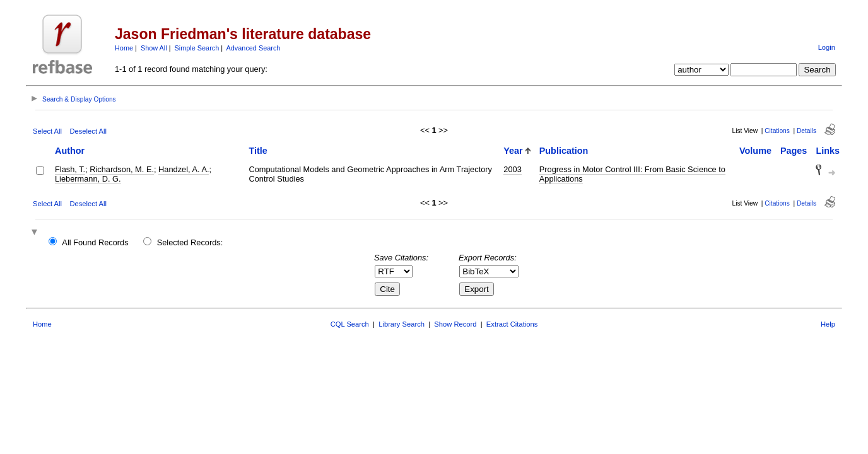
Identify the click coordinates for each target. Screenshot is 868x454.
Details (806, 131)
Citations (777, 131)
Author (70, 151)
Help (828, 324)
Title (258, 151)
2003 (512, 169)
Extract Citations (512, 324)
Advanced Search (254, 48)
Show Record (455, 324)
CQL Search (350, 324)
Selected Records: (190, 242)
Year (513, 151)
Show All (154, 48)
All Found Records (95, 242)
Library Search (402, 324)
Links (828, 151)
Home (124, 48)
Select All (47, 131)
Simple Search (197, 48)
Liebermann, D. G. (88, 179)
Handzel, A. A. (184, 169)
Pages (794, 151)
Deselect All (88, 131)
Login (827, 47)
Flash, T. (70, 169)
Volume (755, 151)
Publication (564, 151)
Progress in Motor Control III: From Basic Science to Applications (632, 174)
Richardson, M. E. (122, 169)
